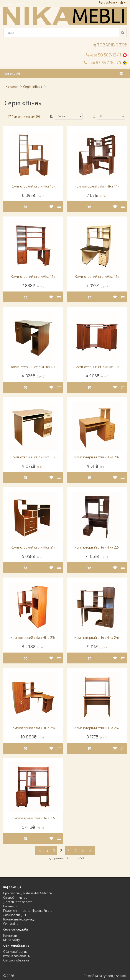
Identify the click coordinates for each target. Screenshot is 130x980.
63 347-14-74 (105, 62)
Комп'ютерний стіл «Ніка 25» (33, 728)
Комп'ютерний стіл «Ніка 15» (33, 276)
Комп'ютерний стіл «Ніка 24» (97, 637)
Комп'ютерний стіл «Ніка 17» (33, 367)
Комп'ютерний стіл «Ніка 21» (33, 547)
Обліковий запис (15, 951)
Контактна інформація (20, 919)
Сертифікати (12, 924)
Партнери (10, 906)
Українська (14, 3)
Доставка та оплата (18, 902)
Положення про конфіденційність (28, 910)
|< (39, 850)
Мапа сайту (12, 940)
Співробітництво (15, 897)
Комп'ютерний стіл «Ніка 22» (97, 547)
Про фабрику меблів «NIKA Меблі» (28, 893)
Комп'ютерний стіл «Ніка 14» (97, 186)
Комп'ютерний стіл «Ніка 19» (33, 457)
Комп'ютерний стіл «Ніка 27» (33, 818)
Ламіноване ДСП (15, 915)
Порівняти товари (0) (24, 116)
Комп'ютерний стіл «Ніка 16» (97, 276)
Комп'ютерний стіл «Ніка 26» (97, 728)
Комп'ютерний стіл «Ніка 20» (97, 457)
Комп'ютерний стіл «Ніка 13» (33, 186)
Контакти (10, 935)
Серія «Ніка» (33, 87)
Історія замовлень (17, 956)
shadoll (121, 976)
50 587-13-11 (106, 55)
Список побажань (16, 960)
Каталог (12, 87)
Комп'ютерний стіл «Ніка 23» (33, 637)
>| (91, 850)
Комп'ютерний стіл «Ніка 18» (97, 367)
